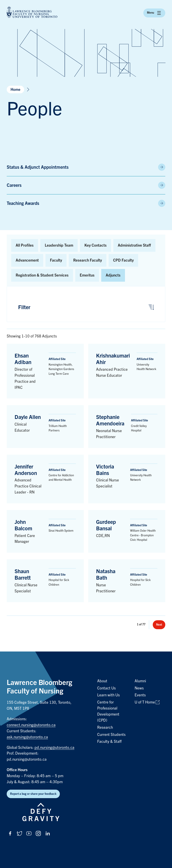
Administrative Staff (134, 245)
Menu (154, 13)
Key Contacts (96, 245)
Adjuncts (113, 275)
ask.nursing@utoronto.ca (27, 737)
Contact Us (106, 688)
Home (15, 90)
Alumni (140, 681)
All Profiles (25, 245)
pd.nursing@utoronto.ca (54, 748)
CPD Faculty (123, 260)
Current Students (111, 735)
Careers (14, 185)
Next (159, 625)
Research (105, 727)
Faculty (56, 260)
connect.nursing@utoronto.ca (31, 725)
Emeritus (87, 275)
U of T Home (145, 702)
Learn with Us (109, 695)
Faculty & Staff (109, 742)
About (102, 681)
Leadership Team (59, 245)
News (139, 688)
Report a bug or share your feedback (33, 794)
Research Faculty (88, 260)
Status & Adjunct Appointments (38, 167)
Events (140, 695)
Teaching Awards (23, 203)
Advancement (27, 260)
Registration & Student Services (42, 275)
